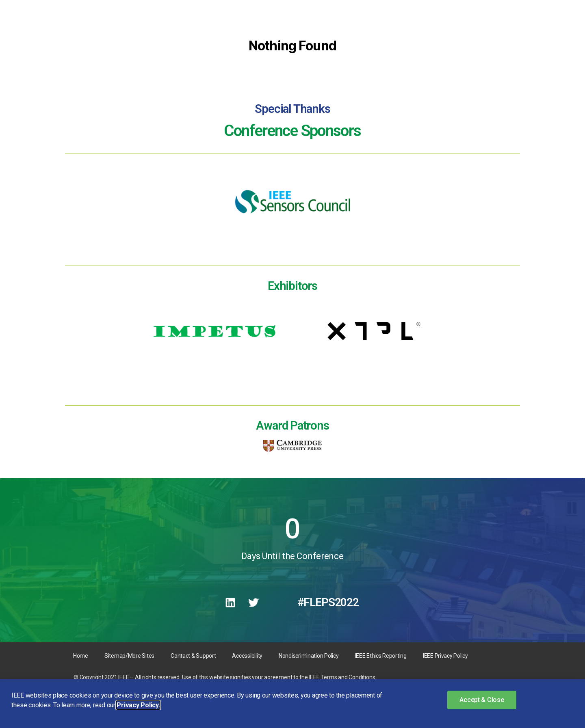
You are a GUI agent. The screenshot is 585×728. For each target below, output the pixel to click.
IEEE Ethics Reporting (381, 656)
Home (81, 656)
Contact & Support (193, 656)
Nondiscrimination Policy (309, 656)
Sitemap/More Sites (129, 656)
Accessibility (247, 656)
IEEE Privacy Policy (445, 656)
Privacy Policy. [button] (138, 705)
